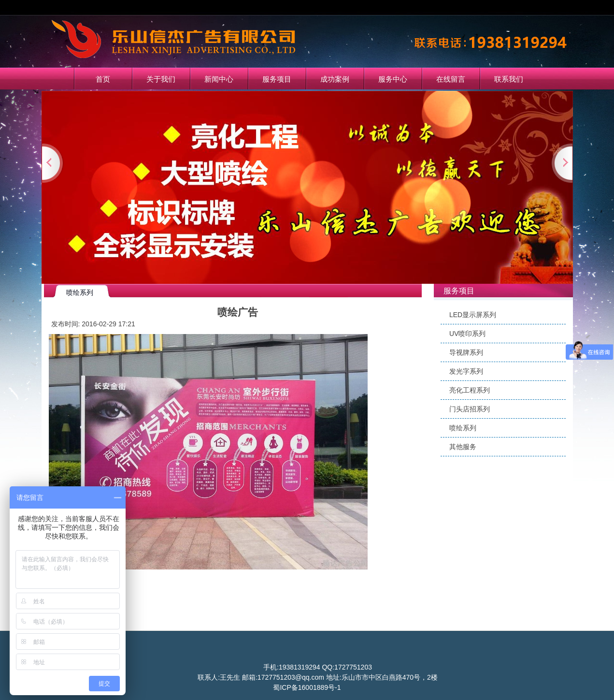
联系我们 (509, 79)
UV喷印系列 (467, 334)
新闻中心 (219, 79)
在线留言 (451, 79)
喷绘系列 (463, 428)
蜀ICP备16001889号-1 (307, 687)
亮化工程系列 (470, 390)
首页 (103, 79)
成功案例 (335, 79)
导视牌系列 (466, 352)
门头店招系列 (470, 409)
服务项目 (277, 79)
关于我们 (161, 79)
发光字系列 (466, 371)
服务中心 (393, 79)
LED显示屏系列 (473, 315)
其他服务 (463, 447)
